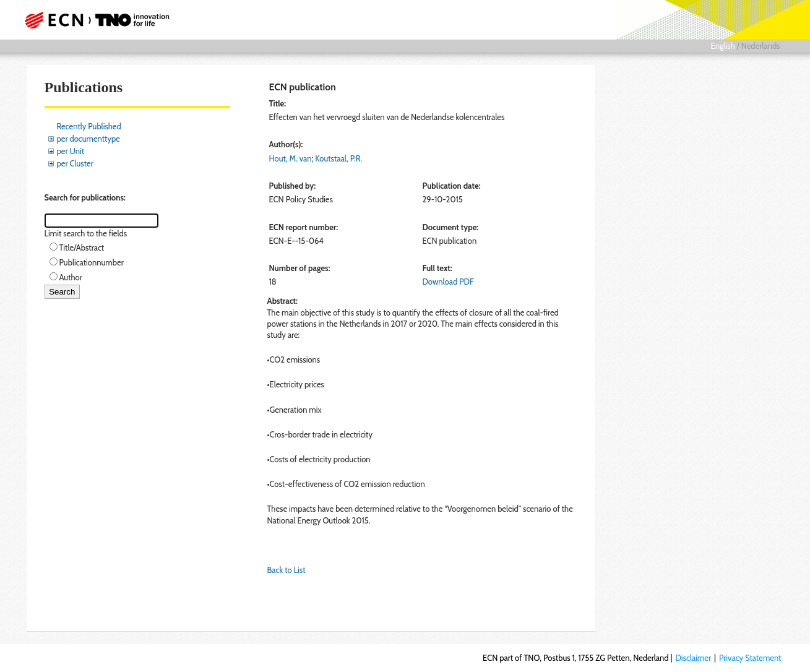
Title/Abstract (82, 248)
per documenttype (88, 139)
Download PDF (448, 282)
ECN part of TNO (93, 20)
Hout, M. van (291, 158)
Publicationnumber (92, 262)
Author (71, 277)
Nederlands (761, 46)
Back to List (287, 570)
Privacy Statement (750, 658)
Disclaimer (693, 658)
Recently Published (89, 126)
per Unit (71, 151)
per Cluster (75, 163)
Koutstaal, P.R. (338, 158)
